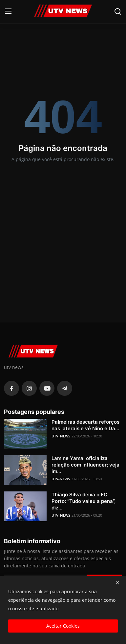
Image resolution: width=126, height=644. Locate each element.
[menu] (8, 11)
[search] (118, 11)
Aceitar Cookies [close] (63, 626)
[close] (117, 583)
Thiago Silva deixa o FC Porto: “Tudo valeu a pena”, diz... (84, 501)
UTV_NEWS (61, 436)
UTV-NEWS (61, 479)
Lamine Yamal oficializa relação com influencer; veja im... (85, 465)
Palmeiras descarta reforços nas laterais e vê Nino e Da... (85, 425)
